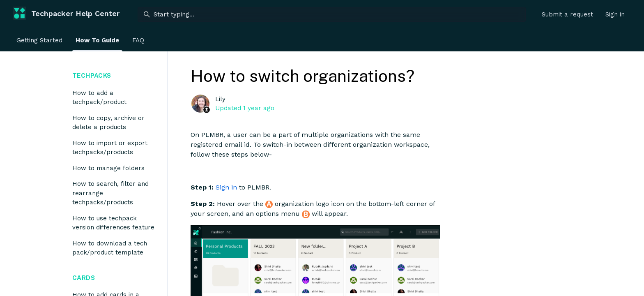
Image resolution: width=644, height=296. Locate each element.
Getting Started (39, 40)
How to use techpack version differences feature (113, 223)
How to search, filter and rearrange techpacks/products (110, 193)
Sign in (226, 187)
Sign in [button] (615, 14)
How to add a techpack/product (99, 98)
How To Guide (97, 40)
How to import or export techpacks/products (110, 148)
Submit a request (567, 14)
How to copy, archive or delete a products (108, 123)
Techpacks (92, 75)
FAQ (138, 40)
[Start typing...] (332, 14)
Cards (84, 278)
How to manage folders (108, 168)
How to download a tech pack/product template (110, 248)
